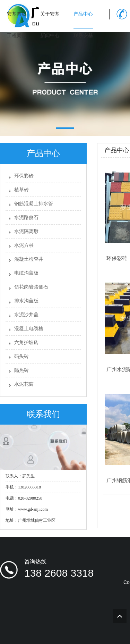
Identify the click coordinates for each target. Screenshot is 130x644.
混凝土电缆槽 (29, 329)
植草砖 (21, 190)
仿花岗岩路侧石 (31, 287)
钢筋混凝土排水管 (34, 204)
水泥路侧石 (26, 218)
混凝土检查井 (29, 259)
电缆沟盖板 (26, 273)
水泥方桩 (24, 245)
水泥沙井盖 (26, 315)
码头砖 (21, 356)
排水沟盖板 (26, 301)
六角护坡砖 (26, 342)
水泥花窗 (24, 384)
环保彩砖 (24, 176)
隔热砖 (21, 370)
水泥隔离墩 (26, 231)
